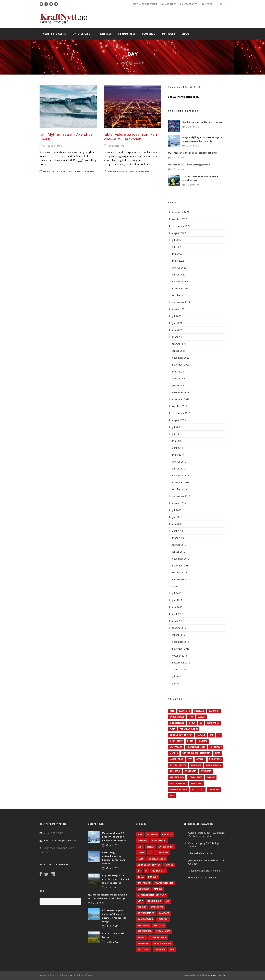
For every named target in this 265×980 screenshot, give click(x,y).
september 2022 (181, 226)
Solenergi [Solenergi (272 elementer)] (175, 771)
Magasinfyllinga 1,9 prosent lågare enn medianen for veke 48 (114, 837)
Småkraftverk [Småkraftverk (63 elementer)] (213, 765)
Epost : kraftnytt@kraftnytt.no (60, 840)
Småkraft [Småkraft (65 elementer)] (196, 765)
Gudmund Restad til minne (203, 878)
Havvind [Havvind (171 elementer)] (201, 735)
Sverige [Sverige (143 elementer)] (211, 777)
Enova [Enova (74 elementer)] (192, 723)
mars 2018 (178, 538)
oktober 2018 (180, 489)
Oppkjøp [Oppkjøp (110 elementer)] (200, 759)
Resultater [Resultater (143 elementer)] (215, 759)
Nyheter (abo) (82, 34)
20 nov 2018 (49, 146)
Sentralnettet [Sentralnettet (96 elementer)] (178, 765)
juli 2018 (177, 510)
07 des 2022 (112, 845)
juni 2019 (177, 434)
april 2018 (178, 531)
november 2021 (181, 288)
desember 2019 (181, 392)
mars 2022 (178, 261)
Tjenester (105, 34)
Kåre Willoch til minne (200, 853)
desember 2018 (181, 475)
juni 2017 (177, 600)
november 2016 (181, 649)
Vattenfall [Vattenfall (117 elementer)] (198, 789)
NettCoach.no (219, 975)
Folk (46, 171)
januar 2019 (179, 469)
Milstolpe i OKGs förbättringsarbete (189, 165)
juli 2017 (177, 593)
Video (185, 34)
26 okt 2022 (112, 887)
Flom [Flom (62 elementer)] (172, 729)
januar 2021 (179, 351)
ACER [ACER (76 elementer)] (172, 711)
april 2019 (178, 448)
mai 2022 (177, 254)
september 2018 (181, 496)
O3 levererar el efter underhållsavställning (192, 153)
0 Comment (192, 127)
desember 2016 (181, 642)
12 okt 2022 (112, 926)
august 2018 (179, 503)
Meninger (168, 34)
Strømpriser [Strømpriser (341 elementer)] (195, 777)
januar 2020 (179, 385)
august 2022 (179, 233)
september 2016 (181, 663)
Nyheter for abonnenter (63, 171)
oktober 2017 (180, 572)
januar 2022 (179, 275)
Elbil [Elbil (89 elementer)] (191, 717)
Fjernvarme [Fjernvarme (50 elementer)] (213, 723)
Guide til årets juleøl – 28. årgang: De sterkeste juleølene (206, 834)
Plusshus (149, 34)
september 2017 (181, 579)
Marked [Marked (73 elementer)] (174, 753)
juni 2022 (177, 247)
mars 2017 (178, 621)
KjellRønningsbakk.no (200, 824)
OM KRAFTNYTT (189, 4)
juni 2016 (177, 683)
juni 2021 (177, 323)
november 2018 (181, 482)
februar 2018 (179, 545)
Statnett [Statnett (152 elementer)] (206, 771)
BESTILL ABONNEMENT (145, 4)
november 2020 (181, 365)
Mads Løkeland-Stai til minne (204, 871)
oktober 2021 (180, 295)
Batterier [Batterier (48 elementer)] (184, 711)
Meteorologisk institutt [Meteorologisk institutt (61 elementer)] (196, 753)
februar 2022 (179, 268)
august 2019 (179, 420)
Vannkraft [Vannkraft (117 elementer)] (197, 783)
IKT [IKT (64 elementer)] (212, 735)
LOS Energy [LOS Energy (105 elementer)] (216, 747)
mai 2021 (177, 330)
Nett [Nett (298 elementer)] (218, 753)
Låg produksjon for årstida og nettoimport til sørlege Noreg (116, 879)
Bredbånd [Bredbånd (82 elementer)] (199, 711)
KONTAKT (207, 4)
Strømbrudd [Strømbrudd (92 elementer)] (177, 777)
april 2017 (178, 614)
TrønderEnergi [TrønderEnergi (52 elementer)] (178, 783)
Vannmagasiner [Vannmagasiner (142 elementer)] (178, 789)
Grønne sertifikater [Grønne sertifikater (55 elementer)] (181, 735)
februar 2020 (179, 378)
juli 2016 (177, 676)
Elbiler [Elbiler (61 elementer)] (202, 717)
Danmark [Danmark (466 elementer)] (214, 711)
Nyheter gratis (86, 171)
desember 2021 (181, 281)
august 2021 (179, 309)
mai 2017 (177, 607)
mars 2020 (178, 372)
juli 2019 (177, 427)
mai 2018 (177, 524)
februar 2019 (179, 462)
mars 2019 (178, 455)
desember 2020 (181, 358)
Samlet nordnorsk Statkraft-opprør (203, 122)
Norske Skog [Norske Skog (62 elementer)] (177, 759)
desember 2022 (181, 212)
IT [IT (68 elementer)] (219, 735)
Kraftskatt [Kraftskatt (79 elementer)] (176, 747)
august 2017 (179, 586)
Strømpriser (127, 34)
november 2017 (181, 566)
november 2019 (181, 399)
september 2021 (181, 302)
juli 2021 (177, 316)
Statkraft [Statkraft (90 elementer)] (191, 771)
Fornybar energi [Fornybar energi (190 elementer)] (189, 729)
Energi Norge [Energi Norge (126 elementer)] (177, 723)
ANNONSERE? (169, 4)
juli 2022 (177, 240)
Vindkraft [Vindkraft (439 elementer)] (214, 789)
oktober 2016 (180, 656)
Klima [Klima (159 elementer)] (190, 741)
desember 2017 (181, 559)
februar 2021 (179, 344)
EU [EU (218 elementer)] (201, 723)
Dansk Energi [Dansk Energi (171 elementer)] (177, 717)
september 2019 (181, 413)
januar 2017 (179, 635)
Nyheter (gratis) (54, 34)
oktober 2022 (180, 219)
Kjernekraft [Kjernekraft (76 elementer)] (176, 741)
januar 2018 (179, 552)
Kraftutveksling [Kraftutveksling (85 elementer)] (196, 747)
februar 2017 (179, 628)
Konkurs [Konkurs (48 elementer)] (203, 741)
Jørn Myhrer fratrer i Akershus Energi (66, 137)
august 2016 (179, 669)
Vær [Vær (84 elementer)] (172, 795)
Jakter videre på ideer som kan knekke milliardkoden (130, 137)
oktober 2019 (180, 406)
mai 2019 (177, 441)
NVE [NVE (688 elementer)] (190, 759)
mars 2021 (178, 337)
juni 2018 (177, 517)
